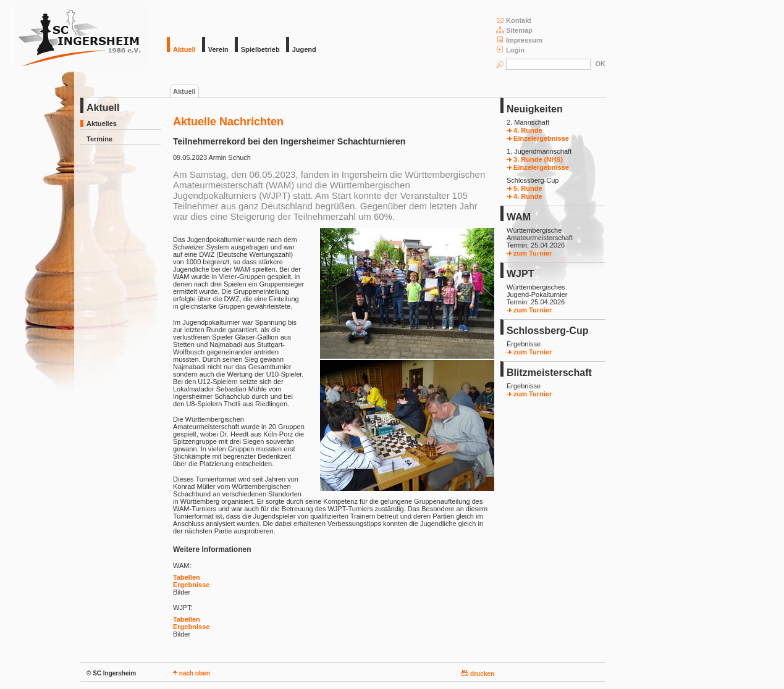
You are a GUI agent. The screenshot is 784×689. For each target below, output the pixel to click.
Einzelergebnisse (538, 138)
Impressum (519, 40)
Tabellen (187, 577)
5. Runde (525, 188)
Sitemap (514, 30)
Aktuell (184, 91)
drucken (478, 674)
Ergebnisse (191, 585)
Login (510, 50)
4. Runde (525, 130)
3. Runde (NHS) (535, 159)
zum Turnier (529, 253)
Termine (99, 139)
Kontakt (514, 20)
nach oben (192, 673)
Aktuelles (102, 123)
